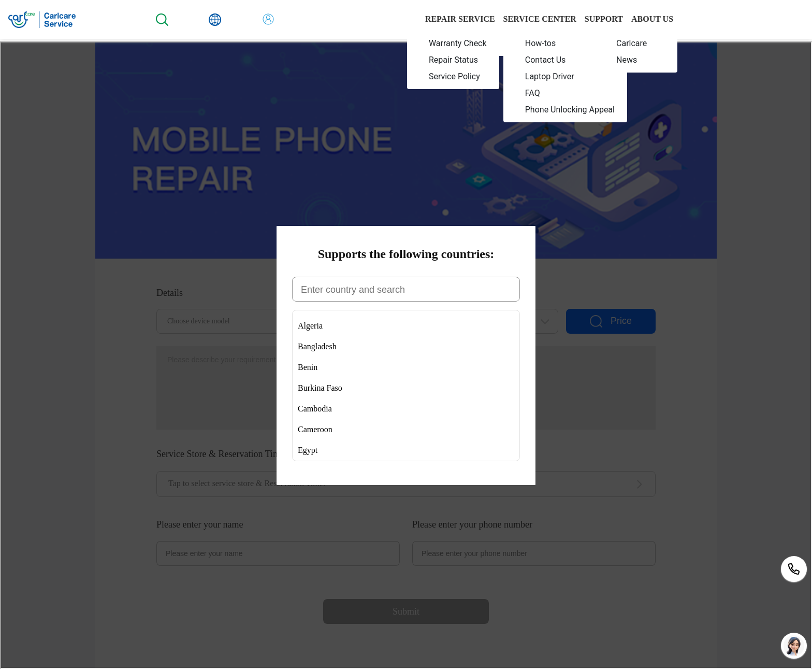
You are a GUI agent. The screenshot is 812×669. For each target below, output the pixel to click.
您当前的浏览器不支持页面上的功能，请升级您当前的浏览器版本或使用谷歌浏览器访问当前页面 (406, 355)
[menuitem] (453, 43)
